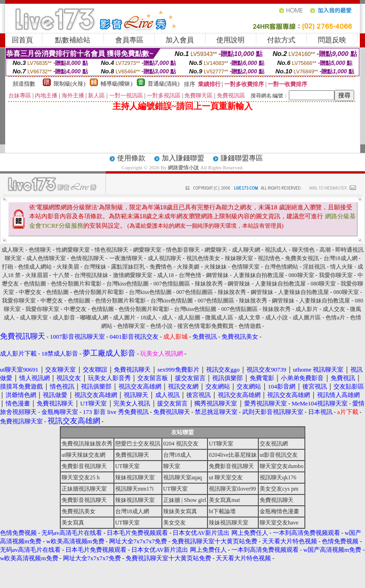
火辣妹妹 (215, 267)
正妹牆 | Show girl (185, 500)
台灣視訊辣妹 (91, 275)
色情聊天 (40, 250)
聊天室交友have (279, 523)
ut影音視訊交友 (279, 455)
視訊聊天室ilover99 (232, 489)
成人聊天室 (34, 318)
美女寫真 (73, 523)
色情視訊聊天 (87, 258)
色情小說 (161, 326)
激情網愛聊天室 (133, 275)
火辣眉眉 (37, 275)
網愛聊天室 (147, 250)
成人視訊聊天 (165, 258)
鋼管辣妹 (217, 275)
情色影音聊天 (183, 250)
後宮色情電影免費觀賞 (206, 326)
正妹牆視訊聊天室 (84, 489)
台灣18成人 (177, 455)
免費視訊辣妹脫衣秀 (87, 444)
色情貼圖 (35, 284)
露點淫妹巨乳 (128, 267)
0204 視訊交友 (181, 444)
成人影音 (64, 318)
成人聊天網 (246, 250)
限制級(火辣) (70, 84)
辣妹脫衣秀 (209, 284)
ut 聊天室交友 (226, 477)
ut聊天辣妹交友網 (83, 455)
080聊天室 (302, 275)
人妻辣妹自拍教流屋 (259, 275)
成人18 (166, 275)
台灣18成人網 (341, 258)
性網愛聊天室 (73, 250)
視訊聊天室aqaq (183, 477)
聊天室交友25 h (81, 477)
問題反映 (332, 40)
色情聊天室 (246, 267)
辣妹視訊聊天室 (135, 477)
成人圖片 (124, 318)
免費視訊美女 (79, 511)
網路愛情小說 (183, 167)
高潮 (325, 250)
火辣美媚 (188, 267)
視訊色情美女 (203, 258)
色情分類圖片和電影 (76, 284)
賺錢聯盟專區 (242, 158)
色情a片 (335, 318)
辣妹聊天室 (239, 258)
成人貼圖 (189, 318)
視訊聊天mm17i (135, 489)
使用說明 (230, 40)
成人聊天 (13, 250)
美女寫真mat (224, 500)
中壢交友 (30, 292)
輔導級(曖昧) (117, 84)
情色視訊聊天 (111, 250)
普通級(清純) (164, 84)
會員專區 (129, 40)
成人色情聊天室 (46, 258)
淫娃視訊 (314, 267)
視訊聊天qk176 (278, 477)
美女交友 (175, 523)
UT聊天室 (221, 444)
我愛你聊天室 (336, 275)
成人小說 (277, 318)
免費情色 (161, 267)
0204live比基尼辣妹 (233, 455)
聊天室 (172, 466)
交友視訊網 (274, 444)
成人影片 (307, 309)
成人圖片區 (307, 318)
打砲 (8, 267)
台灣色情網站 (281, 267)
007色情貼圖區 (172, 284)
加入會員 (180, 40)
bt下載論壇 (222, 511)
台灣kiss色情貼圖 (128, 284)
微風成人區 (219, 318)
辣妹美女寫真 (180, 511)
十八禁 (61, 275)
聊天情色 (303, 250)
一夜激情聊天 (126, 258)
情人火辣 (341, 267)
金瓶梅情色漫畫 (279, 511)
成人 (167, 318)
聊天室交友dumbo (282, 466)
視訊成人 (276, 250)
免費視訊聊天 (132, 455)
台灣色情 (190, 275)
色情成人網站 (35, 267)
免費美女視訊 (302, 258)
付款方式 (281, 40)
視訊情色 (269, 258)
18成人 (149, 318)
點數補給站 (73, 40)
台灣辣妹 (95, 267)
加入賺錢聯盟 (183, 158)
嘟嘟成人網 (94, 318)
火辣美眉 (68, 267)
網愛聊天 (216, 250)
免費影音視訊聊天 (84, 466)
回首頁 (22, 40)
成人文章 (249, 318)
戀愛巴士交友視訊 (138, 444)
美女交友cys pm (279, 489)
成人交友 (334, 309)
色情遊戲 (250, 326)
